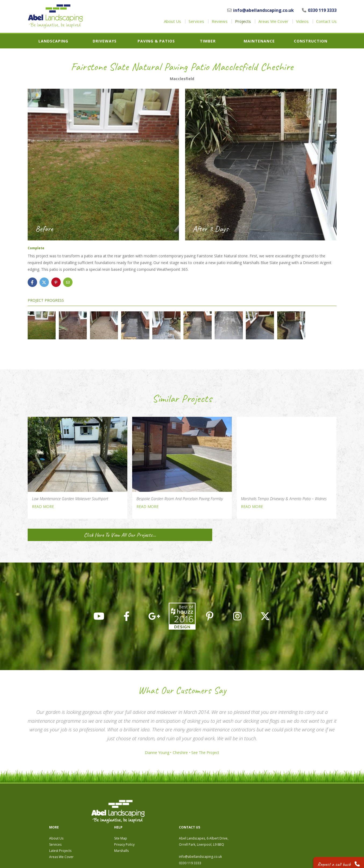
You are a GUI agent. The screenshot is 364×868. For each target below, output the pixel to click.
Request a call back (336, 860)
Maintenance (259, 41)
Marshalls (214, 822)
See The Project (208, 753)
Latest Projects (153, 822)
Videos (302, 21)
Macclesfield (182, 79)
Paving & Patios (156, 41)
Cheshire (180, 753)
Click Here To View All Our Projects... (77, 535)
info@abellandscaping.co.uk (261, 10)
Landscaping (53, 41)
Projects (243, 21)
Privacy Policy (217, 816)
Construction (311, 41)
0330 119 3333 (319, 10)
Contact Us (326, 21)
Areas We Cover (273, 21)
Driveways (105, 41)
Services (196, 21)
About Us (172, 21)
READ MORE (43, 506)
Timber (208, 41)
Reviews (220, 21)
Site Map (213, 810)
